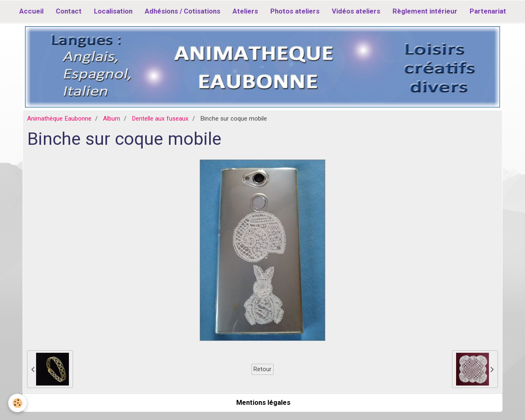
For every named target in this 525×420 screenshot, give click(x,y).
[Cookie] (17, 403)
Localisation (113, 11)
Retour (262, 369)
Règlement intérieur (425, 11)
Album (112, 119)
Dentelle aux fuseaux (160, 119)
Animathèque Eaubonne (59, 119)
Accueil (31, 11)
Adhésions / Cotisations (183, 11)
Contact (69, 11)
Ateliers (245, 11)
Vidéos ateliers (356, 11)
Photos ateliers (295, 11)
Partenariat (488, 11)
